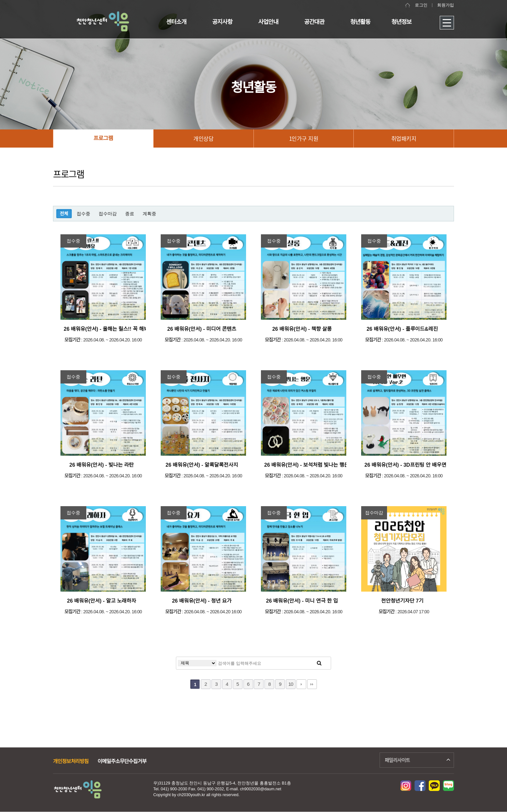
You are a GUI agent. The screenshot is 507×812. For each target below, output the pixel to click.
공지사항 (222, 22)
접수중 (83, 214)
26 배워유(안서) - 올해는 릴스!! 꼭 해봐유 (108, 329)
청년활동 (360, 22)
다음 (301, 684)
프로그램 (103, 138)
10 (291, 684)
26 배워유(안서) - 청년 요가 (202, 601)
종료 (130, 214)
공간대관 (314, 22)
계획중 (149, 214)
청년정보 (401, 22)
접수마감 (108, 214)
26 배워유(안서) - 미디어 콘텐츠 (202, 329)
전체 (64, 214)
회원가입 (446, 5)
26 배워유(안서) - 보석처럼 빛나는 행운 (307, 465)
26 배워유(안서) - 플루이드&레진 (402, 329)
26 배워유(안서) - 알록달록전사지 (202, 465)
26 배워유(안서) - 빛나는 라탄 (102, 465)
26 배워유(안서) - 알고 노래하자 (101, 601)
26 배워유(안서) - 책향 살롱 (302, 329)
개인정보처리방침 (71, 761)
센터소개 (176, 22)
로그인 (421, 5)
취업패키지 (404, 138)
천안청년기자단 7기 (402, 601)
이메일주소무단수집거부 (122, 761)
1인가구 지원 (304, 138)
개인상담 (203, 138)
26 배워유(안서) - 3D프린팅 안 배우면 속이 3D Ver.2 (422, 465)
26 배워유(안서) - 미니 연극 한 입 (302, 601)
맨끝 (312, 684)
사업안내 (268, 22)
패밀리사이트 (397, 760)
